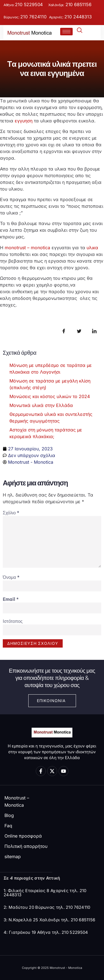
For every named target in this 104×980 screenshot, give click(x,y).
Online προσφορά (23, 836)
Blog (9, 815)
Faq (8, 826)
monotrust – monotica (27, 248)
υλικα (92, 248)
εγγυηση (24, 121)
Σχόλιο (11, 513)
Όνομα (11, 577)
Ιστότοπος (13, 621)
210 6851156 (78, 4)
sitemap (13, 856)
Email (11, 599)
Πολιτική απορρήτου (26, 846)
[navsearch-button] (81, 31)
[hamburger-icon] (66, 32)
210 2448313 (78, 17)
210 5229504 (29, 4)
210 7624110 (33, 17)
